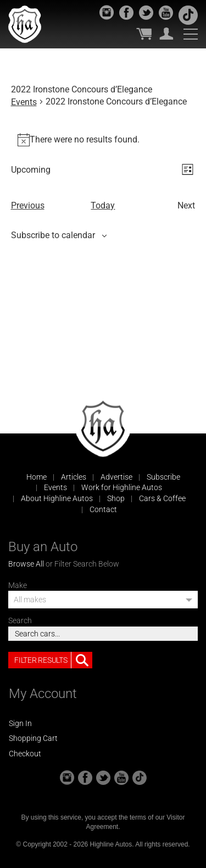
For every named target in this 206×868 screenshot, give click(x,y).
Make (18, 585)
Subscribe (163, 477)
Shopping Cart (33, 738)
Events (24, 102)
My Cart (144, 34)
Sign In (20, 723)
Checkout (25, 754)
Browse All (26, 564)
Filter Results (53, 660)
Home (37, 477)
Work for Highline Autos (122, 487)
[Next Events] (186, 206)
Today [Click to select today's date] (103, 205)
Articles (74, 477)
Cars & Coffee (162, 498)
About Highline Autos (57, 498)
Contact (103, 509)
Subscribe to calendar (53, 235)
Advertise (116, 477)
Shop (116, 498)
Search (20, 620)
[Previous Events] (28, 206)
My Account (166, 34)
